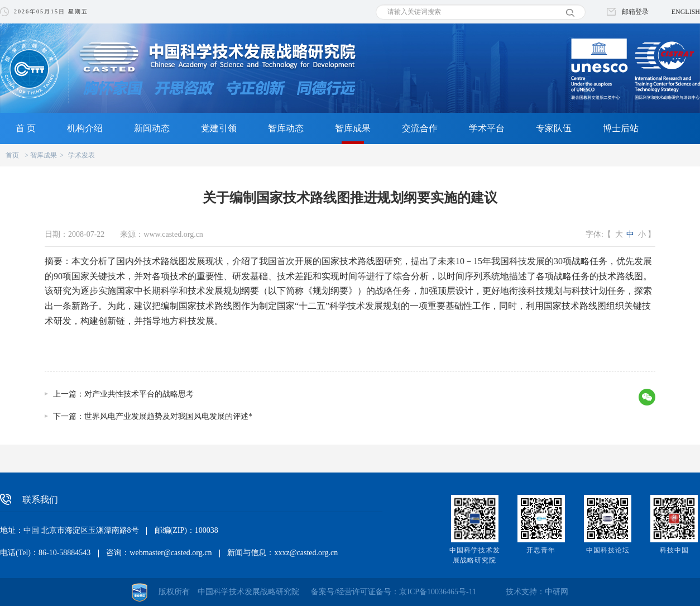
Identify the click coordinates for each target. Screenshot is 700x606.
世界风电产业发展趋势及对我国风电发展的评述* (168, 416)
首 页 (26, 128)
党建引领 (219, 128)
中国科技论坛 (608, 550)
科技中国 (674, 550)
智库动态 (286, 128)
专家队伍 (554, 128)
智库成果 (353, 128)
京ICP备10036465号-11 (438, 592)
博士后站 (621, 128)
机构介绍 (85, 128)
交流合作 (420, 128)
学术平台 (487, 128)
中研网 (557, 592)
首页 (12, 155)
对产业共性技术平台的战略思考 (139, 394)
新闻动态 (152, 128)
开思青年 (541, 550)
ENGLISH (686, 12)
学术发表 (81, 155)
